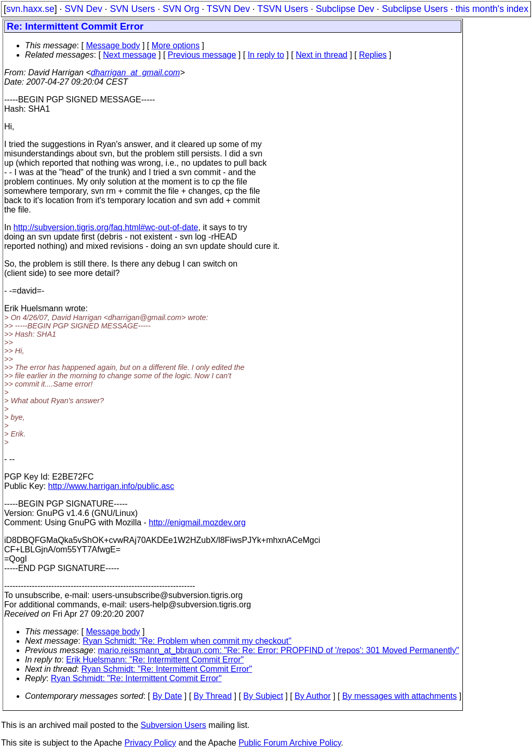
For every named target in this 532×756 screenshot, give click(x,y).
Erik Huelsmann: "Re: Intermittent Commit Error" (155, 660)
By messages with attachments (400, 696)
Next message (129, 55)
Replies (373, 55)
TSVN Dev (228, 9)
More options (176, 45)
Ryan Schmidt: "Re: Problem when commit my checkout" (187, 641)
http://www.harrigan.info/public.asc (111, 486)
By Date (167, 696)
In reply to (266, 55)
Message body (113, 45)
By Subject (263, 696)
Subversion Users (174, 725)
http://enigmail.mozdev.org (197, 522)
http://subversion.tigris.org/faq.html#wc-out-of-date (106, 227)
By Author (312, 696)
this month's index (492, 9)
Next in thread (322, 55)
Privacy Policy (150, 743)
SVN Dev (83, 9)
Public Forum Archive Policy (290, 743)
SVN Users (132, 9)
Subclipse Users (415, 9)
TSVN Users (283, 9)
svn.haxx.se (30, 9)
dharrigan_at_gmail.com (136, 72)
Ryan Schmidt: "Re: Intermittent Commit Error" (167, 669)
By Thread (213, 696)
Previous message (202, 55)
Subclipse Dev (345, 9)
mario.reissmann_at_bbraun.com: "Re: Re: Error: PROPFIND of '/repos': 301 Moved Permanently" (279, 650)
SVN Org (181, 9)
